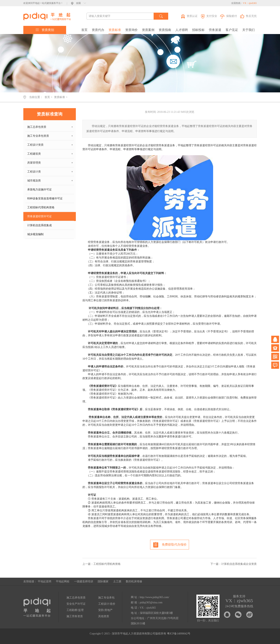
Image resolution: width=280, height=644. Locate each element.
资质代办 (98, 30)
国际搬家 (103, 581)
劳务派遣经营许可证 (39, 216)
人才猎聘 (182, 30)
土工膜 (117, 581)
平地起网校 (63, 581)
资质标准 (115, 30)
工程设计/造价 (107, 604)
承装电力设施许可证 (39, 190)
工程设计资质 (50, 145)
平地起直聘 (45, 581)
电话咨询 (275, 348)
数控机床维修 (134, 581)
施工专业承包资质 (50, 136)
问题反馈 (275, 365)
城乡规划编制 (35, 234)
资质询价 (131, 30)
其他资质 (104, 616)
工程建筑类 (50, 154)
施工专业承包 (106, 598)
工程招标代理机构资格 (41, 207)
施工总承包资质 (50, 127)
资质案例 (148, 30)
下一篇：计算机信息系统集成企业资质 (234, 564)
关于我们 (248, 30)
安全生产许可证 (76, 604)
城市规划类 (50, 181)
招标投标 (198, 30)
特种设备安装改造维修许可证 (45, 198)
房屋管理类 (50, 163)
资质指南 (165, 30)
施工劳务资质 (75, 616)
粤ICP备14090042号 (179, 634)
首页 (84, 30)
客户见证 (232, 30)
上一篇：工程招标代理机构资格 (101, 564)
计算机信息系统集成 (39, 225)
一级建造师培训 (84, 581)
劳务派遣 (215, 30)
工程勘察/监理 (75, 610)
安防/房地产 (105, 610)
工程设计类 (50, 172)
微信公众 (275, 357)
